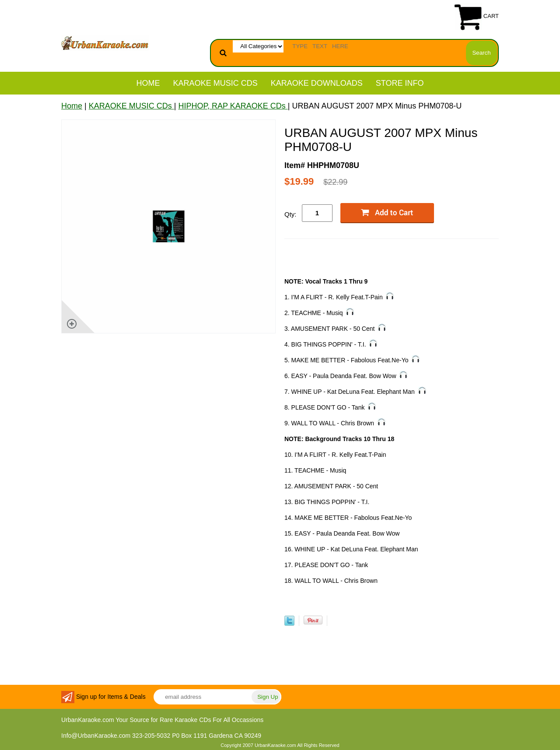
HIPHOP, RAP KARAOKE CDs (233, 106)
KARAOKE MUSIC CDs (215, 83)
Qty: (290, 214)
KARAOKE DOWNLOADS (317, 83)
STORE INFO (400, 83)
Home (148, 83)
